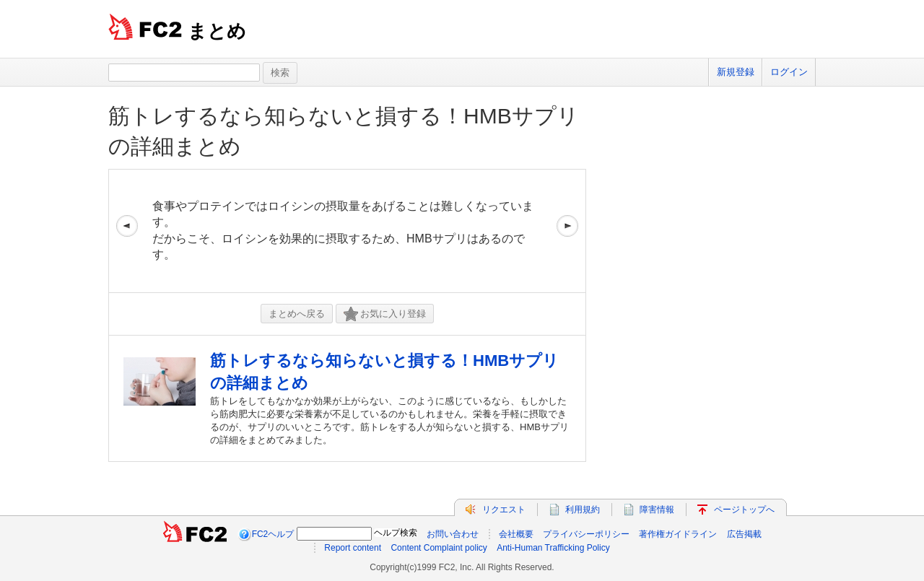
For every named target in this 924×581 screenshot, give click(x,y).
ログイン (789, 72)
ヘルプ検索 (396, 533)
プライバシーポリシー (586, 534)
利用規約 (583, 510)
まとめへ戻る (297, 314)
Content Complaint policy (439, 548)
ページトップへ (744, 510)
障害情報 (657, 510)
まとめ (217, 31)
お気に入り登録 (385, 314)
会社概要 (516, 534)
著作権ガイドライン (678, 534)
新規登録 (736, 72)
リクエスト (504, 510)
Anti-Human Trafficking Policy (553, 548)
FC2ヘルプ (273, 534)
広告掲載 (744, 534)
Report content (353, 548)
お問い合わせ (453, 534)
